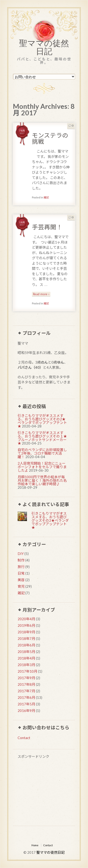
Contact (24, 738)
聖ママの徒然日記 (44, 48)
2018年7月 (26, 638)
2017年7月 (26, 691)
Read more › (41, 294)
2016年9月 (26, 711)
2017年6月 (26, 697)
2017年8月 (26, 684)
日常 (21, 573)
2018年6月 (26, 645)
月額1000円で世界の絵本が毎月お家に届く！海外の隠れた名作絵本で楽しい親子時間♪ (42, 480)
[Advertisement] (44, 793)
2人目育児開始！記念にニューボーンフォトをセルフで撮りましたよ (42, 467)
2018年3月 (26, 665)
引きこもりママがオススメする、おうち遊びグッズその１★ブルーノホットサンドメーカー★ (42, 438)
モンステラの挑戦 (50, 138)
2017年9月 (26, 678)
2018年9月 (26, 632)
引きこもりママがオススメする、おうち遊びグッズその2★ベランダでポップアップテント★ (42, 421)
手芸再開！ (47, 227)
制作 (21, 560)
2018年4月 (26, 658)
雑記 (46, 197)
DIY (21, 554)
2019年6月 (26, 625)
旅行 (21, 567)
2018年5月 (26, 652)
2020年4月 (26, 619)
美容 (21, 580)
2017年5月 (26, 704)
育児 (21, 586)
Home (35, 845)
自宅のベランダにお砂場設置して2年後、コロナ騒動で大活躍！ (42, 453)
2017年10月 (27, 671)
